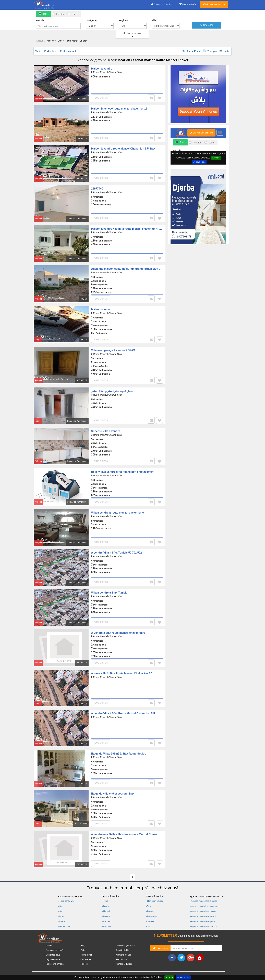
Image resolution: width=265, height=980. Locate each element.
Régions (123, 20)
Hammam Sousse (155, 901)
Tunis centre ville (66, 901)
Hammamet (64, 927)
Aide (83, 950)
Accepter (169, 977)
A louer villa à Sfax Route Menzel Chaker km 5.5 (122, 673)
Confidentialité (122, 950)
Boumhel (107, 927)
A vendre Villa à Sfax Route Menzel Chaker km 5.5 (123, 713)
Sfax (61, 911)
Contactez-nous (53, 955)
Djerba (106, 906)
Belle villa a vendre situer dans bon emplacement (123, 472)
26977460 (97, 189)
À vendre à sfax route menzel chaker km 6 (118, 633)
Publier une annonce (55, 964)
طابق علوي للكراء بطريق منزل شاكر (112, 391)
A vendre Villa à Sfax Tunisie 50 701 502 (116, 553)
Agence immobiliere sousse (203, 911)
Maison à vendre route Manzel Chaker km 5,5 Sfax (123, 149)
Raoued (106, 921)
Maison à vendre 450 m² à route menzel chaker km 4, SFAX (129, 229)
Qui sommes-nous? (55, 950)
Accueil (49, 946)
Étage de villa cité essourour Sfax (113, 794)
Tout (45, 14)
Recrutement (87, 959)
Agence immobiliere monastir (204, 927)
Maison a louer (101, 309)
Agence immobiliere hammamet (205, 906)
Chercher (207, 25)
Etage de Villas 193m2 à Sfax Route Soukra (119, 754)
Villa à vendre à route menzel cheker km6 (117, 513)
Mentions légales (124, 955)
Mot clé (40, 20)
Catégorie (91, 20)
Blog (83, 946)
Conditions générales (125, 946)
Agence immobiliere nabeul (203, 916)
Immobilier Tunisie (124, 964)
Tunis (105, 901)
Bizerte (106, 916)
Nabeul (106, 911)
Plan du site (121, 959)
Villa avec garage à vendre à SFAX (113, 350)
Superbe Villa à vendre (106, 431)
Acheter (60, 14)
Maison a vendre (102, 69)
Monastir (63, 916)
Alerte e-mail (86, 955)
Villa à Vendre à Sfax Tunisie (109, 593)
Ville (154, 20)
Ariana (62, 921)
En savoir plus (183, 977)
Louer (75, 14)
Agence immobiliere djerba (203, 921)
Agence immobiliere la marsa (204, 901)
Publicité (85, 964)
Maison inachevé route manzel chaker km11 (119, 109)
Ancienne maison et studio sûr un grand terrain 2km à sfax (129, 269)
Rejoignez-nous (53, 959)
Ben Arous (151, 916)
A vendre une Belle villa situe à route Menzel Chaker (124, 834)
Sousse (62, 906)
